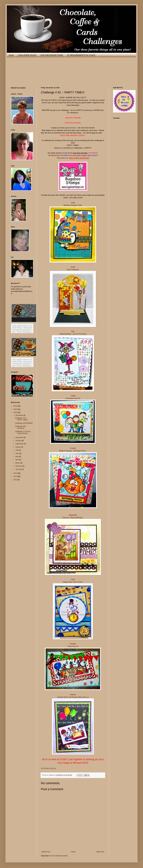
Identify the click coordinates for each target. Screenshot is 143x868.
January (19, 469)
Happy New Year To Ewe (73, 582)
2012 (16, 476)
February (19, 466)
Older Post (100, 852)
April (17, 460)
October (19, 441)
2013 (16, 473)
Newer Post (46, 852)
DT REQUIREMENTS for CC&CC (81, 55)
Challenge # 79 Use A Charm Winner (23, 432)
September (20, 444)
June (17, 453)
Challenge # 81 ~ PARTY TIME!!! (21, 419)
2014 (16, 412)
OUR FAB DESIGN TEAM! (52, 55)
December (19, 415)
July (17, 450)
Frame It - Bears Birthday (73, 518)
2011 (16, 480)
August (18, 447)
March (18, 463)
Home (11, 55)
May (17, 457)
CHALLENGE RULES (27, 55)
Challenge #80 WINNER (24, 423)
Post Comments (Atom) (59, 856)
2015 (16, 409)
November (19, 437)
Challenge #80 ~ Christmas (21, 427)
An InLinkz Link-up (48, 768)
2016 (16, 406)
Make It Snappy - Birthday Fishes (73, 451)
